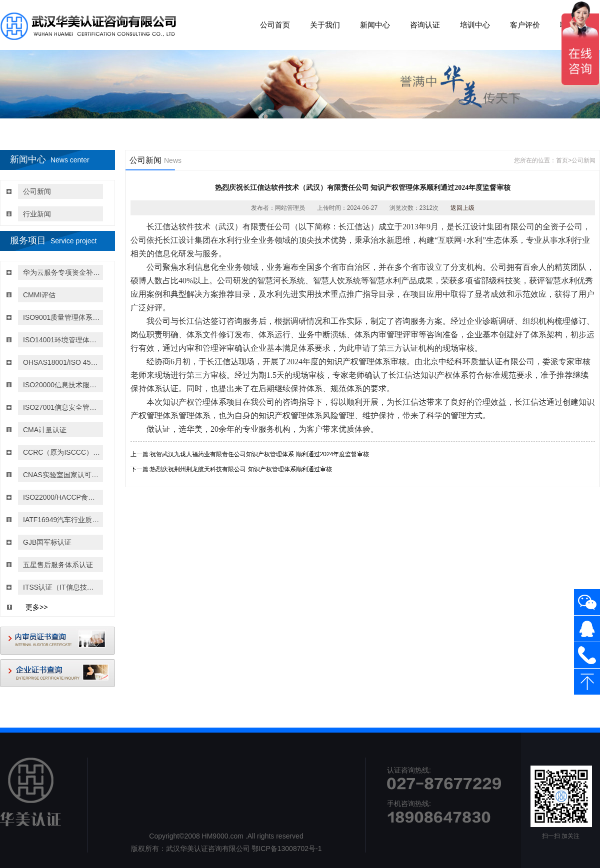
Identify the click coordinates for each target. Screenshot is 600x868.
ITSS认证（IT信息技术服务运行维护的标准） (62, 587)
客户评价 (525, 25)
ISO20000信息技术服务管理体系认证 (62, 385)
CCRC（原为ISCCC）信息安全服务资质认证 (62, 452)
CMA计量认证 (45, 430)
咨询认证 (425, 25)
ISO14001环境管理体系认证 (62, 340)
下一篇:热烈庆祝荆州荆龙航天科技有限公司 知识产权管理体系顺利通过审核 (231, 469)
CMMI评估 (39, 295)
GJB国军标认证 (47, 542)
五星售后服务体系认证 (58, 565)
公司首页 (275, 25)
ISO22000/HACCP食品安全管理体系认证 (62, 497)
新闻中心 (375, 25)
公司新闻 (37, 191)
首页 (562, 160)
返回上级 (462, 208)
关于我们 (325, 25)
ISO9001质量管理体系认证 (62, 317)
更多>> (36, 607)
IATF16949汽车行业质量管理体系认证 (62, 520)
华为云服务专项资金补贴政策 (62, 272)
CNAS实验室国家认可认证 (62, 475)
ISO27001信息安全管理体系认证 (62, 407)
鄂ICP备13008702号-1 (286, 849)
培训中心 (475, 25)
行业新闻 (37, 214)
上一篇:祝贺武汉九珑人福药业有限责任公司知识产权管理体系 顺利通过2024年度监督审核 (250, 454)
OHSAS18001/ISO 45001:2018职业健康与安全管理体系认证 (62, 362)
